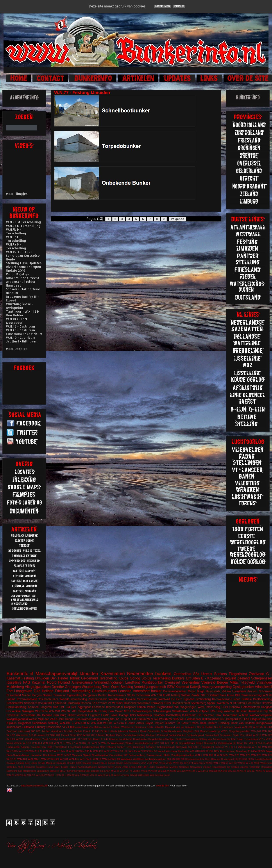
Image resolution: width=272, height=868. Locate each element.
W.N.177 (251, 771)
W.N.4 (217, 763)
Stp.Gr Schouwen (139, 695)
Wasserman (118, 743)
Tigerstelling (75, 695)
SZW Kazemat (178, 687)
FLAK (246, 719)
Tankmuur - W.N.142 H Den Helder (23, 313)
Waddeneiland (33, 739)
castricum (41, 703)
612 (157, 743)
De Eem (177, 699)
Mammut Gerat (138, 731)
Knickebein (49, 755)
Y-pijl (45, 739)
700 (183, 759)
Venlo (238, 727)
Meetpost (51, 763)
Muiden (27, 695)
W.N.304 (40, 775)
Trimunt (142, 719)
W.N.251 (31, 775)
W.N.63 (233, 763)
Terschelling (108, 678)
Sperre (211, 703)
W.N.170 (234, 755)
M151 (128, 711)
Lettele (34, 763)
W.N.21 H (60, 743)
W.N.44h (74, 759)
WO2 (257, 763)
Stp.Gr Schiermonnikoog (72, 771)
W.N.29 (55, 759)
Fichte (104, 731)
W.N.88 (102, 775)
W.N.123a (41, 711)
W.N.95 (106, 743)
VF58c (169, 763)
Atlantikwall (263, 687)
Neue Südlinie (243, 699)
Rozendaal (267, 767)
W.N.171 (232, 771)
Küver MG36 (114, 767)
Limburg (40, 727)
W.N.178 (267, 755)
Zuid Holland (44, 691)
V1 (110, 703)
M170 (87, 735)
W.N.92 (66, 711)
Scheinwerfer (15, 703)
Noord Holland (58, 682)
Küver (167, 703)
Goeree (47, 695)
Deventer (216, 759)
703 (74, 711)
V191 (149, 763)
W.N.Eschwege (122, 775)
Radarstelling (80, 691)
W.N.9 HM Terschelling (23, 222)
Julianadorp (14, 727)
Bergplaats (90, 695)
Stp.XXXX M (106, 771)
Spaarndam (191, 739)
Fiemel (65, 735)
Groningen (73, 687)
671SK (209, 751)
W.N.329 (118, 703)
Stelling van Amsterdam (212, 739)
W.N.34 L (61, 775)
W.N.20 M (12, 775)
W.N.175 (256, 755)
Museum (77, 755)
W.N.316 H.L (83, 743)
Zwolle (196, 695)
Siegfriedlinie (165, 707)
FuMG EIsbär (61, 767)
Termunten (226, 735)
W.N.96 (110, 775)
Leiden (152, 767)
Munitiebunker (152, 682)
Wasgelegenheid (17, 719)
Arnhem (252, 691)
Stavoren (54, 771)
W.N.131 (98, 751)
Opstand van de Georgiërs (181, 727)
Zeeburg (159, 775)
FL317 (251, 759)
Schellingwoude (166, 747)
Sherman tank (212, 715)
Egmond (189, 699)
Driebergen (227, 759)
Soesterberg (199, 703)
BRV (217, 751)
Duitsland (213, 695)
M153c (42, 763)
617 (80, 739)
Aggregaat (84, 707)
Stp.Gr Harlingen (224, 727)
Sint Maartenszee (27, 771)
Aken (132, 723)
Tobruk (75, 678)
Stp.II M (231, 739)
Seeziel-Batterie (147, 699)
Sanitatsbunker (177, 735)
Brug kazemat (225, 711)
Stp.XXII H (194, 747)
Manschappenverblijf (56, 673)
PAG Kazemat (34, 682)
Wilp (152, 775)
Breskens (41, 767)
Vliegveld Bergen (215, 682)
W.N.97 (11, 735)
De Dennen (45, 715)
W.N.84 (268, 727)
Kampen (33, 707)
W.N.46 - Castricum (20, 330)
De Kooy (206, 759)
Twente (221, 703)
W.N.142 (153, 719)
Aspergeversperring (217, 687)
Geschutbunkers (104, 691)
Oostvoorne (54, 727)
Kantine (113, 739)
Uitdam (136, 763)
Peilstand (162, 735)
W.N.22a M (200, 763)
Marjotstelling (101, 719)
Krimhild (20, 763)
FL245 (261, 751)
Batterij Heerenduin (249, 703)
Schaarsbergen (142, 711)
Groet (73, 735)
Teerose (220, 747)
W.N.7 (78, 775)
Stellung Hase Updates (24, 263)
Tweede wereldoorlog (73, 699)
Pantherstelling (263, 699)
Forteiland (59, 703)
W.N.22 (45, 759)
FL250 (244, 759)
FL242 (105, 739)
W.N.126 (181, 771)
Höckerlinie (14, 711)
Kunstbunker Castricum (24, 334)
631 (162, 743)
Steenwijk (182, 747)
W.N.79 (250, 763)
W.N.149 (247, 727)
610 (197, 751)
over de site (162, 786)
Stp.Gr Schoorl (124, 763)
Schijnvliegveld (195, 735)
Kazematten (113, 673)
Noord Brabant (107, 735)
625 (38, 731)
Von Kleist (246, 735)
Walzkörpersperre (261, 715)
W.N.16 (257, 735)
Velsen (18, 743)
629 (203, 751)
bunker (156, 691)
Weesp (33, 719)
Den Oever (115, 711)
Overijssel (172, 682)
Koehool (102, 767)
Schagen (151, 747)
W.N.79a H (86, 759)
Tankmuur (60, 695)
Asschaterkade (98, 699)
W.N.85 (174, 719)
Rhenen (86, 703)
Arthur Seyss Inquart (150, 723)
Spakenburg (43, 771)
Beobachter (211, 743)
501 (50, 703)
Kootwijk (11, 763)
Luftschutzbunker (118, 731)
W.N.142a (223, 755)
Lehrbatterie (60, 747)
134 (68, 707)
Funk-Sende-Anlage (18, 755)
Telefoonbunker (48, 699)
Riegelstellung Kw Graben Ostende (230, 767)
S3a (196, 674)
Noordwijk (184, 767)
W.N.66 (241, 763)
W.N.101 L (67, 723)
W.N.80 (85, 775)
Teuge (240, 739)
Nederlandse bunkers (149, 673)
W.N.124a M (61, 751)
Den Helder (59, 678)
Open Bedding (122, 687)
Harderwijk (73, 703)
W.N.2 (269, 771)
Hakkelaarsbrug (17, 707)
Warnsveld (22, 735)
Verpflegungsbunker (183, 755)
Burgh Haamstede (209, 691)
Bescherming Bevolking (234, 751)
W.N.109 (24, 751)
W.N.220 (54, 711)
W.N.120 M (82, 723)
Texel (106, 687)
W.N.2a (133, 751)
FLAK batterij (171, 695)
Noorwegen (196, 767)
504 (169, 759)
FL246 (60, 719)
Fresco (194, 723)
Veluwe (226, 691)
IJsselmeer (239, 691)
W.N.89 (97, 759)
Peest (129, 747)
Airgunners (29, 767)
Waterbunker (117, 699)
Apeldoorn (57, 731)
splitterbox (12, 767)
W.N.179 (261, 771)
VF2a (269, 739)
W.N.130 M (86, 751)
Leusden (125, 691)
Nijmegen (28, 711)
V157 (143, 763)
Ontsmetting (116, 755)
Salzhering (12, 771)
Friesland (62, 691)
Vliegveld (229, 678)
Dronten (267, 703)
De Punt (241, 711)
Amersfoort (141, 691)
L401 (50, 747)
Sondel (96, 763)
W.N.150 (213, 771)
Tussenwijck (251, 739)
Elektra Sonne (102, 727)
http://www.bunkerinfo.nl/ (34, 786)
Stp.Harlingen (92, 771)
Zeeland (243, 678)
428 (192, 751)
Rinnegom (139, 747)
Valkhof (137, 771)
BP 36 (174, 743)
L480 (139, 767)
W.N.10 (27, 743)
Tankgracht (208, 747)
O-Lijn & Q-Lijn (17, 274)
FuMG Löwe (109, 715)
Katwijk (195, 687)
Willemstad (144, 775)
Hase (203, 723)
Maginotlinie (162, 767)
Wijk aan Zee (47, 719)
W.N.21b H (34, 759)
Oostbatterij (173, 715)
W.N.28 (11, 739)
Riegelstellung (157, 739)
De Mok (249, 743)
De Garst (183, 723)
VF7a (66, 727)
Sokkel (180, 739)
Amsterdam (28, 715)
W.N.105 (162, 771)
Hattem (213, 723)
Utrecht (207, 674)
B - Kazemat (211, 678)
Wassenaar (194, 719)
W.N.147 (256, 731)
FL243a (252, 751)
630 (223, 719)
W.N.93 (20, 739)
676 (167, 743)
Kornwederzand (222, 699)
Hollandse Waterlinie (137, 703)
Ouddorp (151, 735)
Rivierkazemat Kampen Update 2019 (23, 269)
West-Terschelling (209, 707)
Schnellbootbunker (172, 731)
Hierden (73, 767)
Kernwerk (157, 703)
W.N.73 (231, 703)
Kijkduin (12, 723)
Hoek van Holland (243, 723)
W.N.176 (258, 727)
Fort (10, 691)
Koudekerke (125, 739)
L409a (125, 767)
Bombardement (193, 759)
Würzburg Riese (175, 751)
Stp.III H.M (129, 719)
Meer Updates (17, 349)
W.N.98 (243, 715)
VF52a (224, 731)
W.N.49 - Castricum (20, 326)
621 (74, 707)
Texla (236, 735)
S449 (79, 763)
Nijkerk (87, 755)
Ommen (207, 767)
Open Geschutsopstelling (131, 735)
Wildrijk (134, 775)
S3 (199, 715)
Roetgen (170, 739)
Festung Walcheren (122, 727)
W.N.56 (224, 763)
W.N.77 (96, 743)
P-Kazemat (189, 715)
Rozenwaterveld (27, 699)
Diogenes (87, 727)
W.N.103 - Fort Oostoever (17, 321)
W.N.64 (70, 775)
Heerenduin (255, 711)
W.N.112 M (36, 751)
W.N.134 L (192, 771)
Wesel (161, 751)
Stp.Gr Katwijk (108, 763)
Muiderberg (15, 687)
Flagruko (256, 719)
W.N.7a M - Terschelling (16, 246)
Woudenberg (92, 687)
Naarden (159, 715)
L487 (145, 767)
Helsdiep (224, 723)
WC (177, 707)
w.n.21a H (120, 723)
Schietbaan (39, 723)
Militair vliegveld (242, 682)
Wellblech (139, 759)
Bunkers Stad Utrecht (22, 278)
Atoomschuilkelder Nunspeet (21, 283)
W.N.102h (12, 751)
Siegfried (188, 731)
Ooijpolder (24, 723)
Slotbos (185, 695)
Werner (130, 743)
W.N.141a (203, 771)
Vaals (10, 743)
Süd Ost (59, 707)
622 (213, 711)
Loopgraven (23, 691)
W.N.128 (74, 751)
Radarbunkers (117, 695)
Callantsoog (225, 743)
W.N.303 (143, 751)
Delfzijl (78, 731)
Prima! (179, 6)
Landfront (132, 682)
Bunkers (221, 674)
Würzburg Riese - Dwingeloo (20, 306)
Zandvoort (256, 674)
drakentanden (211, 719)
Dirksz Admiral (77, 715)
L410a (132, 767)
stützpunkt (24, 731)
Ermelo (87, 731)
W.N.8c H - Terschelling (16, 239)
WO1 (183, 719)
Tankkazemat (154, 755)
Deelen (103, 695)
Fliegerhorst (238, 674)
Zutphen (204, 711)
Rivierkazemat (181, 703)
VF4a (162, 763)
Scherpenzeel (262, 678)
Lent (27, 763)
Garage (124, 715)
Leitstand (28, 727)
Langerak (46, 707)
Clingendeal (85, 711)
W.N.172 (242, 771)
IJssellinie (14, 682)
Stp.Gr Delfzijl (205, 727)
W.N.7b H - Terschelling (16, 231)
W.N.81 (108, 723)
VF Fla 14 (231, 747)
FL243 (96, 731)
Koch (150, 727)
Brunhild (69, 731)
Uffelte (166, 755)
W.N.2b (267, 695)
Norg (103, 747)
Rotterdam (255, 767)
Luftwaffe (159, 727)
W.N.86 (153, 751)
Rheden (71, 763)
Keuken (267, 719)
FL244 (258, 743)
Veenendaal (190, 682)
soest (167, 775)
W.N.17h (12, 759)
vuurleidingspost (144, 743)
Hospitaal (130, 707)
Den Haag (101, 711)
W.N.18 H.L (121, 751)
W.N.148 (48, 743)
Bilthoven (75, 727)
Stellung (53, 723)
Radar (192, 691)
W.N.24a (22, 775)
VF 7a (129, 771)
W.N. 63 (256, 747)
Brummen (40, 735)
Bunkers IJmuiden (186, 678)
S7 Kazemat (99, 703)
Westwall (164, 699)
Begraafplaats (187, 743)
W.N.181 (22, 759)
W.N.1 (199, 755)
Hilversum (140, 727)
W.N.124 (37, 743)
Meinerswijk (145, 715)
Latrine (11, 699)
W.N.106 (172, 771)
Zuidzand (12, 731)
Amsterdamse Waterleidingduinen (98, 682)
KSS (133, 715)
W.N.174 (188, 763)
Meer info (163, 6)
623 (85, 739)
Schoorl (29, 703)
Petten (151, 707)
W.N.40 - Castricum (21, 338)
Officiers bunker (115, 747)
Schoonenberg (137, 755)
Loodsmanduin (90, 747)
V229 (156, 763)
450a (21, 767)
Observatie (154, 731)
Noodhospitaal (100, 755)
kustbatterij (65, 739)
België (200, 743)
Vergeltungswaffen (240, 731)
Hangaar (267, 707)
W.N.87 (93, 775)
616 (31, 735)
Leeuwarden (84, 719)
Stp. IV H (116, 719)
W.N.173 (245, 755)
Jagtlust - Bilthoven (22, 341)
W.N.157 (109, 751)
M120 (60, 755)
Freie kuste (227, 695)
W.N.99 (116, 759)
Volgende (177, 219)
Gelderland (89, 678)
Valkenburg (244, 747)
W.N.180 (156, 695)
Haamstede (13, 747)
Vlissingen (264, 682)
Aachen (46, 731)
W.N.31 (64, 759)
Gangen (70, 719)
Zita (187, 751)
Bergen (37, 695)
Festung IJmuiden (35, 678)
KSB (80, 735)
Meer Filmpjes (17, 194)
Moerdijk (174, 767)
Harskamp (36, 755)
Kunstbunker (140, 739)
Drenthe (58, 687)
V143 (116, 771)
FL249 (236, 759)
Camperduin (234, 719)
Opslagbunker (243, 687)
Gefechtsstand (251, 707)
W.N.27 (71, 743)
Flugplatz (94, 715)
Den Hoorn (94, 739)
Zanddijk (53, 739)
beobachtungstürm (156, 759)
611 (75, 739)
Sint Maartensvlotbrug (207, 731)
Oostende (61, 763)
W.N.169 (223, 771)
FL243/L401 (53, 735)
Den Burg (60, 715)
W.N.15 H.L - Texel (20, 252)
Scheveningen (162, 711)
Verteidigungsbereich (150, 687)
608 (33, 731)
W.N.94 (106, 759)
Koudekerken (38, 747)
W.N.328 (96, 723)
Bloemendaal (115, 707)
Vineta (144, 771)
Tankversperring (251, 695)
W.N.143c (178, 763)
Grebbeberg (203, 699)
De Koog (238, 743)
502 (203, 695)
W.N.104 (153, 771)
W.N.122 (48, 751)
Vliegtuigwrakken (38, 687)
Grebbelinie (183, 674)
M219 (94, 735)
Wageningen (188, 707)
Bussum (170, 723)
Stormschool (212, 735)
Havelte (131, 699)
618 (173, 759)
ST (126, 755)
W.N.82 (164, 719)
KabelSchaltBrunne (88, 767)
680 (178, 759)
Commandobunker (175, 691)
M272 (68, 755)
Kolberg (25, 747)
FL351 (50, 767)
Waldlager (127, 759)
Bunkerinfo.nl (20, 673)
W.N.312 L (51, 775)
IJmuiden (89, 673)
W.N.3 (209, 763)
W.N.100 (267, 747)
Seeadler (87, 763)
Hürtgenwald (264, 723)
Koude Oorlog (129, 678)
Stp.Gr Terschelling (156, 678)
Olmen (141, 707)
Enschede (98, 707)
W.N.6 (194, 711)
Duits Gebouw (231, 707)
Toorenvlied (230, 715)
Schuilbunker (180, 711)
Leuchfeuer (75, 747)
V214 (122, 771)
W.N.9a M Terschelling (23, 226)
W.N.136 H (209, 755)
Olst (238, 695)
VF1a (262, 739)
